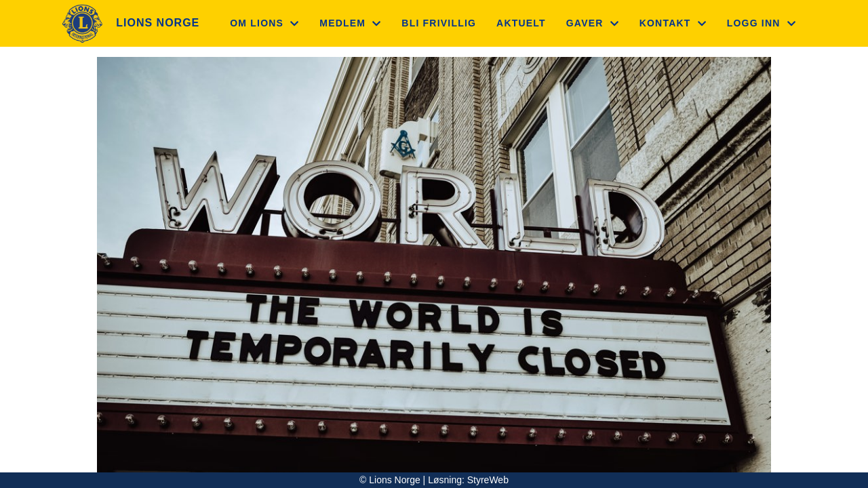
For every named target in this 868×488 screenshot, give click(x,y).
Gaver (593, 23)
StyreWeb (488, 480)
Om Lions (264, 23)
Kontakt (673, 23)
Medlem (350, 23)
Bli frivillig (439, 23)
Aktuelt (521, 23)
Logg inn (762, 23)
